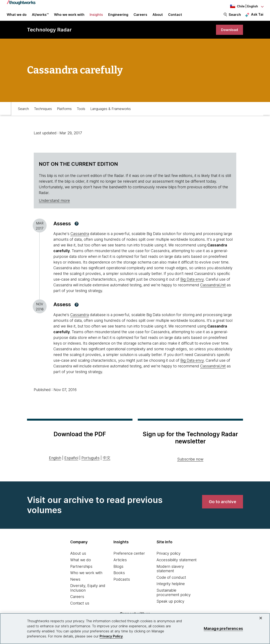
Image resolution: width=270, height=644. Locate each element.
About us (78, 559)
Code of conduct (171, 582)
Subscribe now (190, 464)
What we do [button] (17, 17)
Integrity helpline (171, 589)
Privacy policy (169, 559)
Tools (81, 113)
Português (90, 463)
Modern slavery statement (170, 574)
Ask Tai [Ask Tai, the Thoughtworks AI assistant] (257, 17)
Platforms (64, 113)
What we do (81, 565)
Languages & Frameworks (111, 113)
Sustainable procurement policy (174, 598)
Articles (120, 565)
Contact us (80, 608)
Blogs (118, 571)
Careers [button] (140, 17)
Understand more (54, 206)
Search (235, 17)
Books (119, 578)
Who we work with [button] (69, 17)
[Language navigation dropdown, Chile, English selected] (240, 6)
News (75, 584)
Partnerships (81, 571)
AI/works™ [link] (40, 17)
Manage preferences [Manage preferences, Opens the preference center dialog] (223, 628)
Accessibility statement (177, 565)
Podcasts (122, 584)
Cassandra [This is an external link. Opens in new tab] (80, 239)
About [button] (158, 17)
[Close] (261, 618)
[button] (77, 229)
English (55, 463)
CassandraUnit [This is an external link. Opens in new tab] (213, 290)
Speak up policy (170, 606)
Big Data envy (192, 285)
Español (71, 463)
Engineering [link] (118, 17)
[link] (229, 34)
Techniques (43, 113)
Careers (77, 602)
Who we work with (86, 578)
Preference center (129, 559)
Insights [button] (96, 17)
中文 (107, 463)
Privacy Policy (111, 636)
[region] (135, 629)
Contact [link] (175, 17)
